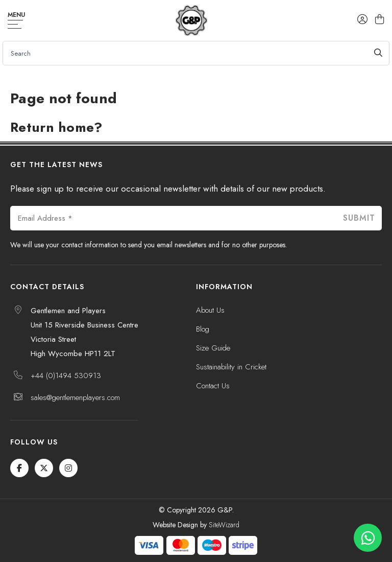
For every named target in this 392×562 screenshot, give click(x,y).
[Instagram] (68, 468)
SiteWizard (224, 525)
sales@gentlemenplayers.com (75, 397)
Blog (203, 329)
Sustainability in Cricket (231, 367)
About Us (210, 310)
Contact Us (213, 386)
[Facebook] (19, 468)
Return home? (56, 127)
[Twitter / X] (44, 468)
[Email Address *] (173, 218)
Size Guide (213, 348)
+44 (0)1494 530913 (66, 376)
